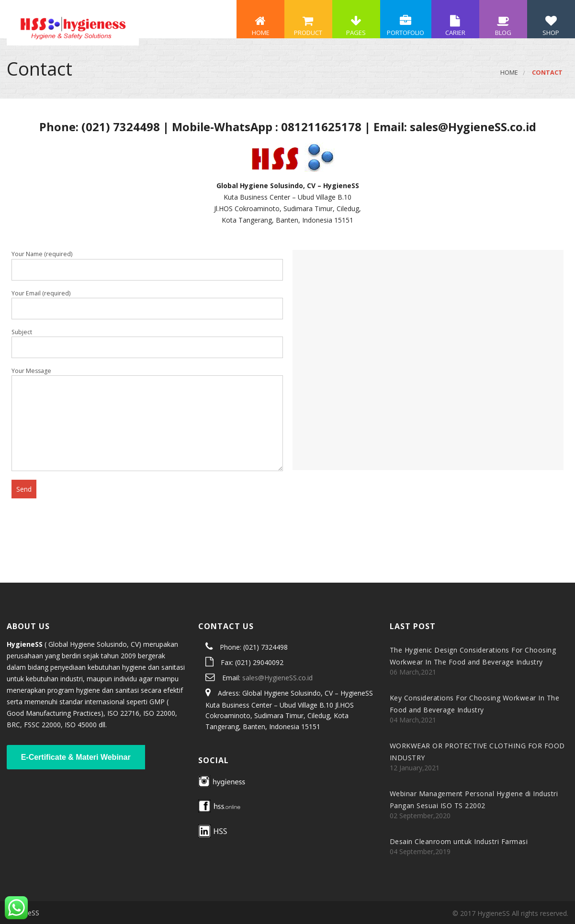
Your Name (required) (147, 265)
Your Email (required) (147, 304)
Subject (147, 343)
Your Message (147, 419)
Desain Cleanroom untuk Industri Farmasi (459, 841)
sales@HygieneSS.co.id (277, 678)
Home (509, 73)
